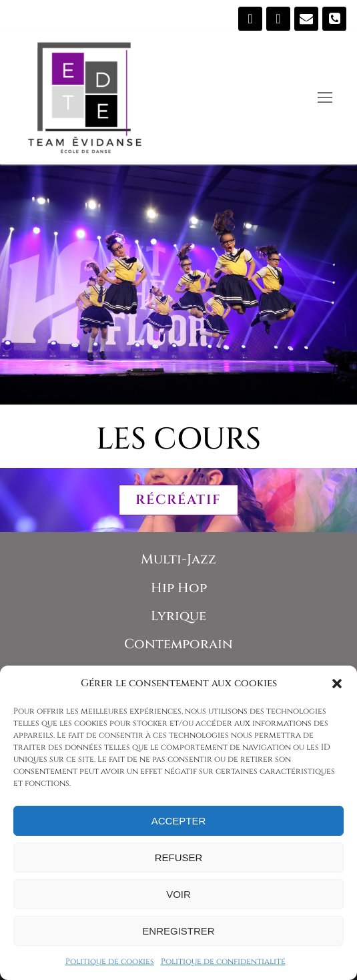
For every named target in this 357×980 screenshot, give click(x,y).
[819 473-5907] (334, 19)
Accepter (179, 821)
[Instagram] (278, 19)
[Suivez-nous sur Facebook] (250, 19)
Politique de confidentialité (223, 961)
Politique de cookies (110, 961)
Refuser (179, 857)
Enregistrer (178, 931)
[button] (337, 684)
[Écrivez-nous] (306, 19)
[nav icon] (325, 97)
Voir (178, 894)
